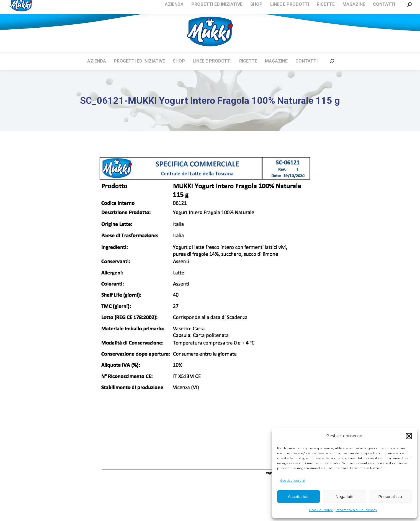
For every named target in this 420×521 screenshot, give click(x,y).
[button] (409, 436)
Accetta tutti (298, 497)
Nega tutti (344, 497)
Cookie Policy (321, 510)
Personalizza (390, 497)
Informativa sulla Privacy (356, 510)
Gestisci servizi (293, 481)
